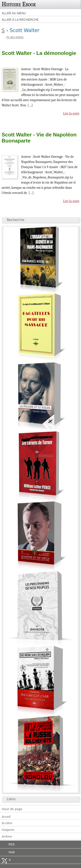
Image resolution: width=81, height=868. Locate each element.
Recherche (16, 220)
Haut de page (12, 809)
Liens (11, 799)
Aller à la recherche (20, 20)
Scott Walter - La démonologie (39, 53)
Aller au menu (14, 13)
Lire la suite (71, 113)
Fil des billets (15, 37)
